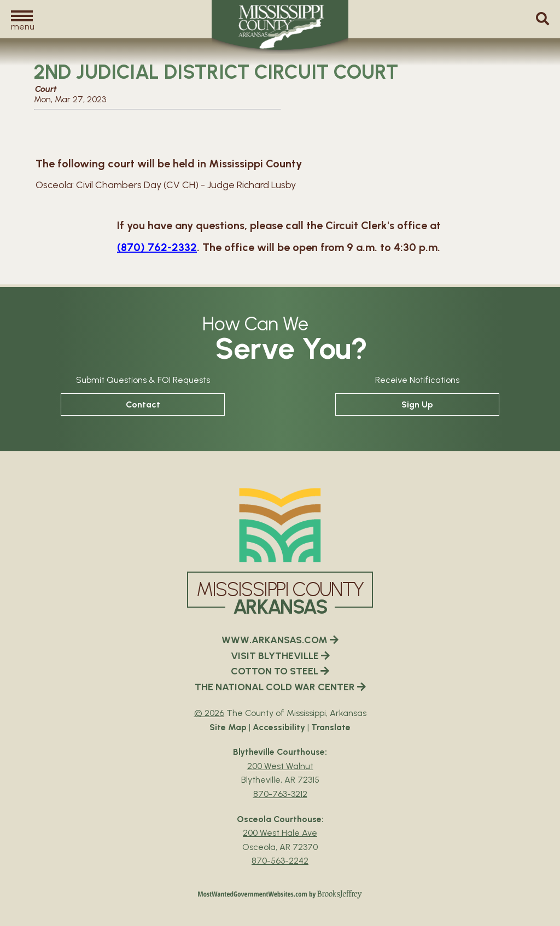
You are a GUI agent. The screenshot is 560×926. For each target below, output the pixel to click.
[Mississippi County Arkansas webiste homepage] (280, 525)
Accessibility (279, 727)
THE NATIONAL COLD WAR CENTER (280, 687)
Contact (143, 404)
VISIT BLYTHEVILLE (280, 656)
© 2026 (209, 713)
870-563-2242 (280, 861)
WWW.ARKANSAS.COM (280, 640)
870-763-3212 (280, 794)
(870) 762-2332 (157, 247)
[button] (22, 20)
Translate (331, 727)
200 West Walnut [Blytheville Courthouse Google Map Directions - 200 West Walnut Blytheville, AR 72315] (280, 766)
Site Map (228, 727)
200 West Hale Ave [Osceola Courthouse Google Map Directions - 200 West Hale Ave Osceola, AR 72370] (280, 833)
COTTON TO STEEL (280, 671)
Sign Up (417, 404)
